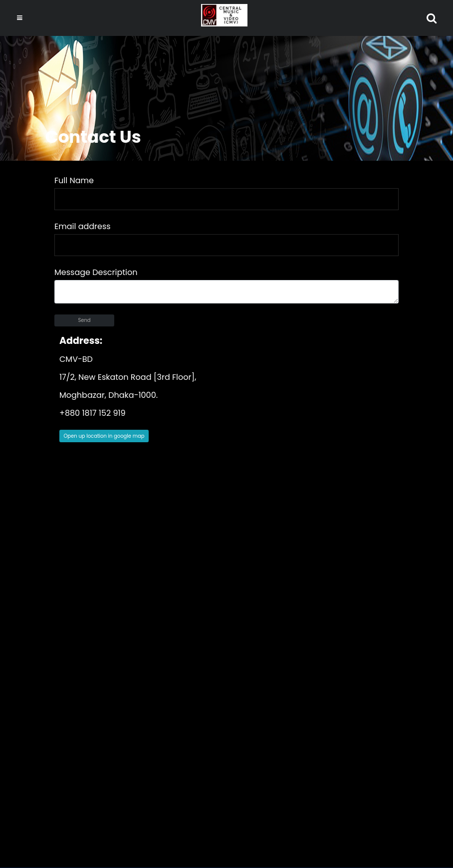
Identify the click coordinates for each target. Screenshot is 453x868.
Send (84, 320)
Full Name (74, 180)
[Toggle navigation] (19, 18)
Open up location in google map (104, 436)
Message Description (96, 272)
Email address (83, 226)
